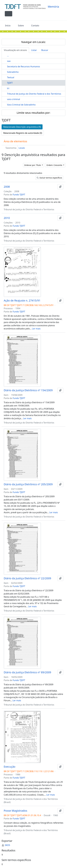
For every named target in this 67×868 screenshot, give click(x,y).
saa (9, 61)
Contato (35, 26)
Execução (10, 767)
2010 (7, 218)
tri (8, 88)
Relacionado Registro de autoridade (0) (23, 133)
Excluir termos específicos (49, 178)
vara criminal (13, 99)
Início (8, 26)
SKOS (6, 845)
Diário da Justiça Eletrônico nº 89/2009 (27, 672)
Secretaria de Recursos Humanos (24, 66)
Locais (22, 148)
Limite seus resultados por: (33, 113)
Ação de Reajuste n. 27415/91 (22, 301)
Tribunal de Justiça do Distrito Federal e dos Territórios (34, 94)
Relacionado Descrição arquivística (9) (22, 127)
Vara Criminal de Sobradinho (21, 105)
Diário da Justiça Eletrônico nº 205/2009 (28, 484)
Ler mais (36, 329)
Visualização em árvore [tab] (15, 50)
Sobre (21, 26)
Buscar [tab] (45, 50)
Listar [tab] (34, 50)
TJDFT (10, 83)
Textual (11, 77)
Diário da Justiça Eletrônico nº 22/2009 (27, 578)
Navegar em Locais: (33, 42)
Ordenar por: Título (33, 165)
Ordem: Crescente (55, 165)
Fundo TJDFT (19, 195)
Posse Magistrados (15, 811)
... (8, 56)
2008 (7, 187)
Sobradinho (13, 72)
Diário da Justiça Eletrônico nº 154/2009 (28, 390)
